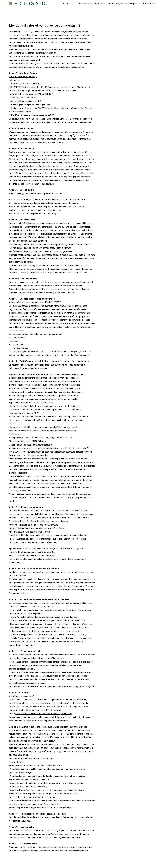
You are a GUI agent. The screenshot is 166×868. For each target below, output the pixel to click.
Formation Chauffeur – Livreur (90, 3)
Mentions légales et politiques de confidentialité (132, 3)
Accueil (67, 3)
